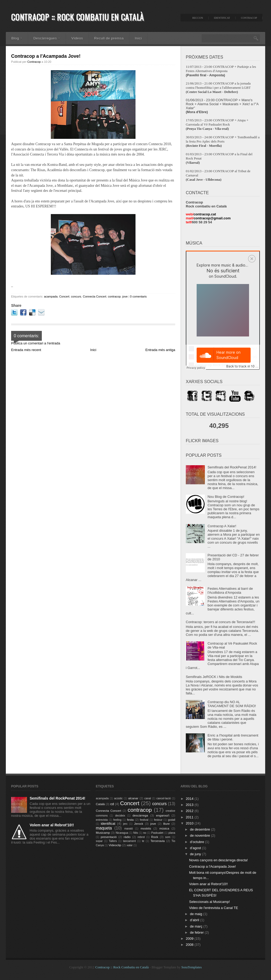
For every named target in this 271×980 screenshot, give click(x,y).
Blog (17, 38)
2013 (190, 805)
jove (125, 296)
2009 (190, 939)
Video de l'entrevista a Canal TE (213, 908)
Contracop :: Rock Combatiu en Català (78, 17)
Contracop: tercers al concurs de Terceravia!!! (220, 622)
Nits (136, 833)
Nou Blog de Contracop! (226, 497)
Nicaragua (122, 833)
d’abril (195, 920)
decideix (120, 816)
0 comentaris (138, 296)
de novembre (201, 835)
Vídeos (77, 38)
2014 (190, 799)
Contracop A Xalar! (222, 526)
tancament (130, 841)
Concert (64, 296)
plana (172, 833)
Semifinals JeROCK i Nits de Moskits (214, 677)
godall (171, 820)
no (145, 833)
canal (148, 798)
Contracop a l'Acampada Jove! (46, 56)
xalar (130, 845)
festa (130, 820)
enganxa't (162, 815)
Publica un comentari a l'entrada (36, 343)
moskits (146, 828)
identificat (108, 824)
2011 (190, 817)
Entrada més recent (26, 350)
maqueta (104, 828)
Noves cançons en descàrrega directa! (218, 860)
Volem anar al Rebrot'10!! (52, 825)
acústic (118, 798)
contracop (114, 296)
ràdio (127, 837)
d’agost (196, 848)
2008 (190, 945)
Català (100, 804)
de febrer (197, 932)
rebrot (141, 837)
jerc (125, 824)
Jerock (139, 824)
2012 (190, 811)
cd (112, 804)
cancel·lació (164, 798)
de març (197, 926)
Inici (138, 38)
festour (158, 820)
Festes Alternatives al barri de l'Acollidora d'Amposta (230, 591)
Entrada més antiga (160, 350)
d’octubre (198, 842)
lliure (167, 824)
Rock (155, 837)
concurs (76, 296)
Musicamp (103, 833)
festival (144, 820)
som (168, 837)
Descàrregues (47, 38)
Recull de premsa (109, 38)
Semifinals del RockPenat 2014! (232, 467)
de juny (196, 854)
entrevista (102, 820)
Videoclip (115, 845)
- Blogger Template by (175, 967)
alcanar (133, 798)
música (164, 828)
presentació (109, 837)
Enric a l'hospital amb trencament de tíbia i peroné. (233, 737)
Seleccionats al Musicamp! (209, 902)
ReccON (198, 18)
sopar (99, 841)
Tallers (113, 841)
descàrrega (140, 815)
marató (129, 829)
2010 (190, 823)
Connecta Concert (95, 296)
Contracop (249, 18)
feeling (117, 820)
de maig (197, 914)
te (143, 841)
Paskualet (157, 833)
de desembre (201, 829)
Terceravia (157, 841)
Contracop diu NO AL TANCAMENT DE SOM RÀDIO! (232, 704)
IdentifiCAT (222, 18)
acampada (51, 296)
